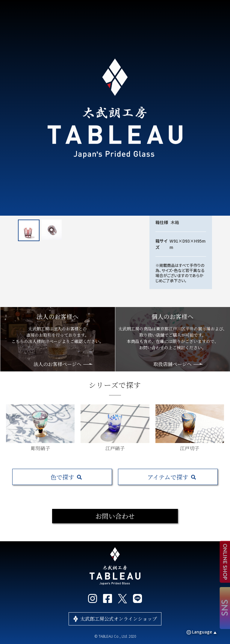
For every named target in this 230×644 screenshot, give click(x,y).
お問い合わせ (115, 516)
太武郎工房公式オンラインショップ (119, 619)
